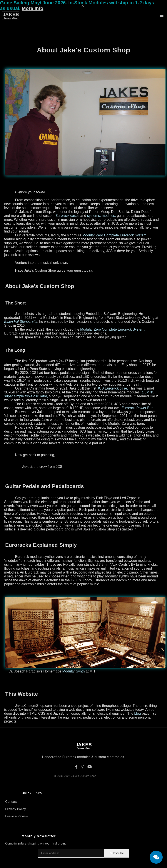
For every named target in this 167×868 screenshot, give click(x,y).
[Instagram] (82, 767)
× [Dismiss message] (83, 6)
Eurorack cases (67, 216)
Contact (11, 802)
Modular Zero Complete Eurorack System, (115, 235)
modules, (109, 216)
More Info (33, 8)
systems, (94, 216)
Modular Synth (73, 671)
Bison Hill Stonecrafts (21, 322)
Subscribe (117, 853)
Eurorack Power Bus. (138, 408)
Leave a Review (17, 816)
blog (137, 713)
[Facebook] (76, 767)
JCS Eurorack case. (113, 388)
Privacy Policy (16, 809)
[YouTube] (90, 767)
